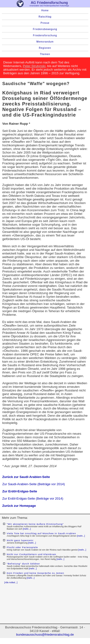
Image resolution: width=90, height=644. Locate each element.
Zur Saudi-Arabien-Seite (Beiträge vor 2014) (33, 484)
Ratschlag (45, 17)
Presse (45, 23)
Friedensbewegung (45, 29)
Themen (45, 54)
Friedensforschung (45, 35)
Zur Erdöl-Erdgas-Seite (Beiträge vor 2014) (33, 498)
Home (45, 10)
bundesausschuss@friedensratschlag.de (45, 635)
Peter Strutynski (34, 66)
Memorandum (45, 42)
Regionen (45, 48)
